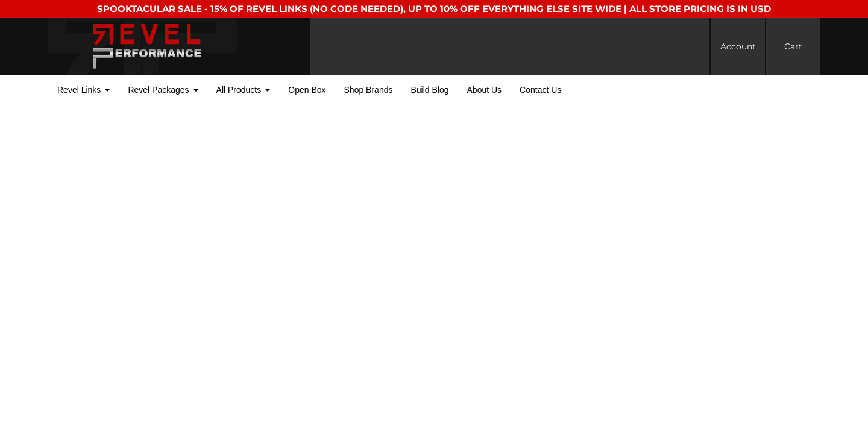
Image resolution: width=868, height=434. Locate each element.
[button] (83, 90)
